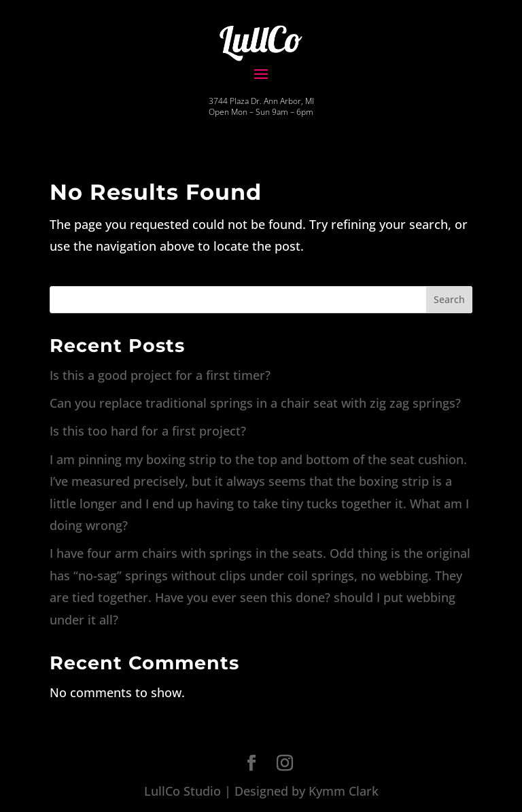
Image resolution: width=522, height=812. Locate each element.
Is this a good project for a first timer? (160, 375)
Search (449, 299)
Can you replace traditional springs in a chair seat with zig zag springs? (255, 403)
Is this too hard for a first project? (148, 431)
